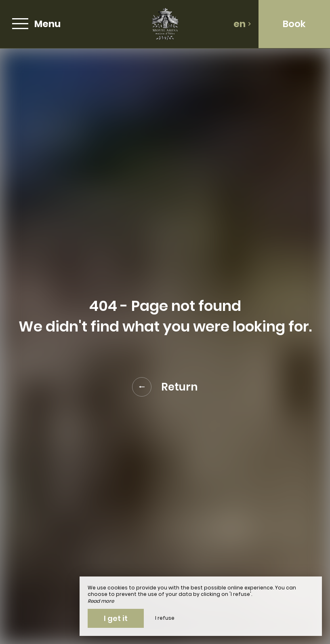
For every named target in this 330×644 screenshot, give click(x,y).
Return (165, 387)
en (242, 24)
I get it (116, 618)
